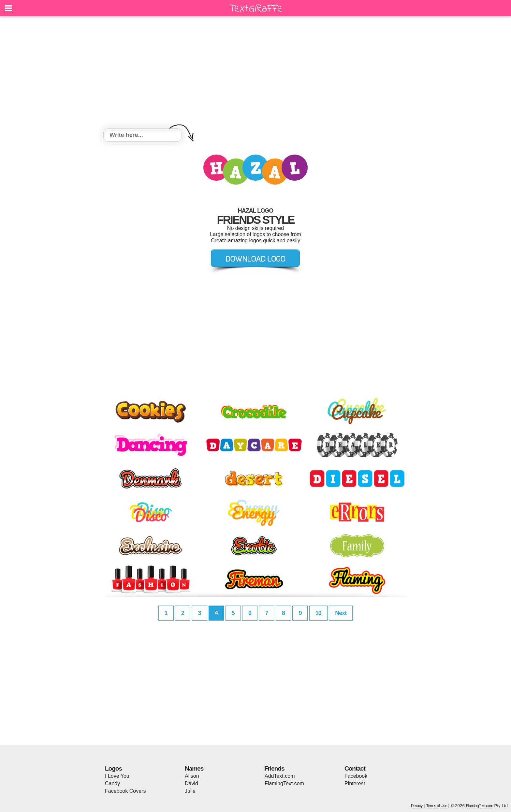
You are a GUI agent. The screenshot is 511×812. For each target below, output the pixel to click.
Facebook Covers (125, 791)
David (191, 783)
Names (194, 768)
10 (318, 613)
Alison (192, 776)
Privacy (417, 806)
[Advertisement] (255, 73)
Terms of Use (437, 806)
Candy (112, 783)
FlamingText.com (284, 783)
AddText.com (280, 776)
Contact (355, 768)
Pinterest (355, 783)
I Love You (117, 776)
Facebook (356, 776)
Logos (113, 768)
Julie (190, 791)
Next (341, 613)
